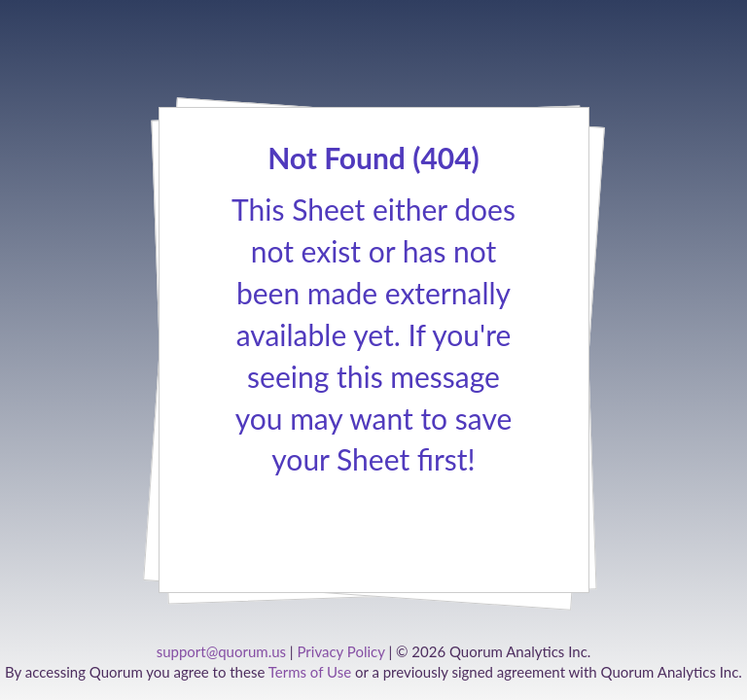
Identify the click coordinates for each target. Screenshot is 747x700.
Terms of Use (310, 672)
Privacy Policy (340, 651)
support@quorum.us (221, 651)
